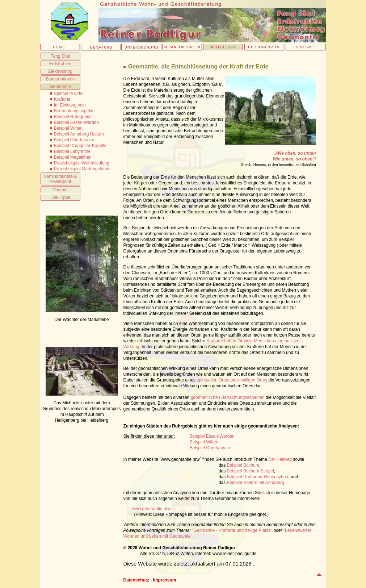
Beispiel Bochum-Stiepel (251, 471)
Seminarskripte (58, 176)
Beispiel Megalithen (73, 157)
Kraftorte (62, 99)
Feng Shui (60, 56)
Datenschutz (136, 580)
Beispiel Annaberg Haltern (79, 134)
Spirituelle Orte (68, 93)
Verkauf (60, 190)
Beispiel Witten (68, 128)
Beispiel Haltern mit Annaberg (256, 483)
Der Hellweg (280, 459)
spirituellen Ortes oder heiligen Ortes (232, 380)
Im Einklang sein (70, 105)
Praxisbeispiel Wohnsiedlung (82, 163)
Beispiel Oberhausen (74, 140)
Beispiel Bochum (243, 465)
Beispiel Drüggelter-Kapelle (80, 146)
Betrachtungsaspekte (74, 111)
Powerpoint (60, 182)
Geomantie (60, 87)
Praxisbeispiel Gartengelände (82, 169)
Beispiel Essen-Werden (77, 122)
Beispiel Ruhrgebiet (73, 117)
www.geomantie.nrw (151, 509)
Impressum (165, 580)
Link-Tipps (60, 197)
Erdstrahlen (60, 64)
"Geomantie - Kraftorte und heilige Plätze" (232, 530)
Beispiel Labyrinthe (72, 151)
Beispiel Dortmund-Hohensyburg (258, 477)
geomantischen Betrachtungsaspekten (228, 397)
